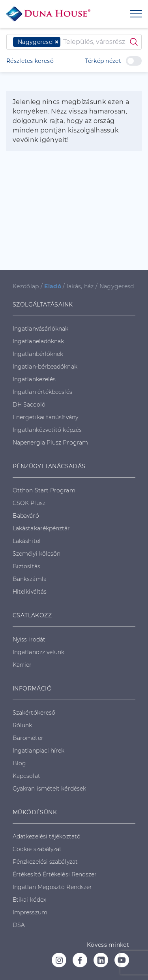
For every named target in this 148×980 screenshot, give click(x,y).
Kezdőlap (26, 286)
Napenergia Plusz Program (50, 443)
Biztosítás (26, 566)
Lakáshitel (27, 541)
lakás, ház (80, 286)
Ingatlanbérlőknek (38, 354)
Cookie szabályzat (37, 849)
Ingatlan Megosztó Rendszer (52, 887)
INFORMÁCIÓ (32, 689)
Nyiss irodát (29, 639)
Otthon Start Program (44, 490)
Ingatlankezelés (34, 379)
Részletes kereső (30, 61)
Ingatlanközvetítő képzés (47, 430)
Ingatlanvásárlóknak (41, 329)
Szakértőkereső (34, 713)
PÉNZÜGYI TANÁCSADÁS (49, 466)
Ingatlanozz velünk (38, 652)
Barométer (28, 738)
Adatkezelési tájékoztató (47, 836)
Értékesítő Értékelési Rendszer (55, 874)
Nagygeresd (117, 286)
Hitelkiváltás (30, 592)
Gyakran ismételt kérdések (49, 789)
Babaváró (26, 516)
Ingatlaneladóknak (38, 341)
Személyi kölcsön (37, 554)
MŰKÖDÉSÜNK (35, 812)
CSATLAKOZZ (32, 615)
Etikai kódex (29, 900)
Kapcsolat (26, 776)
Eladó (53, 286)
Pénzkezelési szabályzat (45, 862)
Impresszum (30, 912)
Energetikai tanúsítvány (45, 417)
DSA (19, 925)
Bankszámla (30, 579)
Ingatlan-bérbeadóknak (45, 367)
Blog (19, 763)
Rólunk (22, 725)
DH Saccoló (29, 405)
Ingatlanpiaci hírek (39, 751)
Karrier (22, 665)
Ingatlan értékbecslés (42, 392)
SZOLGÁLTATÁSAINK (43, 305)
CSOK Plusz (29, 503)
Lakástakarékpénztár (41, 528)
